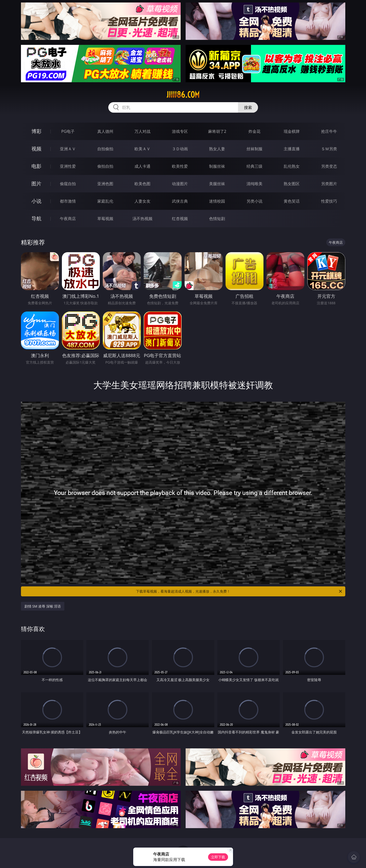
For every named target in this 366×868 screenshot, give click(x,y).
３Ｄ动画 (180, 149)
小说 (36, 201)
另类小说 (254, 201)
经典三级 (254, 166)
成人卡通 (142, 166)
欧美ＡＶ (142, 149)
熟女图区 (292, 184)
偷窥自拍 (68, 184)
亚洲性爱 (68, 166)
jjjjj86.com (183, 95)
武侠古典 (180, 201)
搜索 (248, 107)
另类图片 (329, 184)
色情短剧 (217, 219)
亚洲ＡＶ (68, 149)
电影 (36, 166)
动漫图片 (180, 184)
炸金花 (254, 131)
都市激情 (68, 201)
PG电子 (68, 131)
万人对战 (142, 131)
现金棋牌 (292, 131)
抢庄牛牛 (329, 131)
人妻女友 (142, 201)
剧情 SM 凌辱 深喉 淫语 (43, 606)
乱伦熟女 (292, 166)
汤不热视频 (142, 219)
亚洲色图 (105, 184)
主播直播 (292, 149)
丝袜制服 (254, 149)
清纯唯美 (254, 184)
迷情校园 (217, 201)
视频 (36, 149)
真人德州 (105, 131)
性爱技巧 (329, 201)
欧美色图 (142, 184)
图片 (36, 184)
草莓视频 (105, 219)
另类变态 (329, 166)
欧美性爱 (180, 166)
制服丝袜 (217, 166)
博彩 (36, 131)
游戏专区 (180, 131)
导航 (36, 218)
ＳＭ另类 (329, 149)
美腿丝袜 (217, 184)
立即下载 (218, 857)
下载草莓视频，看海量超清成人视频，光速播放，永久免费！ (239, 591)
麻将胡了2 (217, 131)
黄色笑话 (292, 201)
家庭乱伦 (105, 201)
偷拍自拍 (105, 166)
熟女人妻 (217, 149)
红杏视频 (180, 219)
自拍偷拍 (105, 149)
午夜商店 (68, 219)
